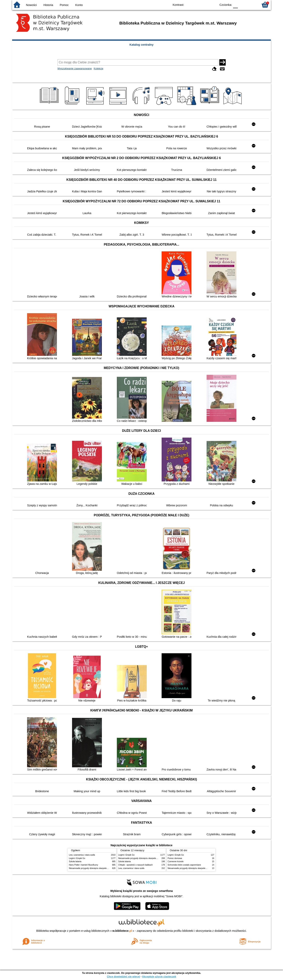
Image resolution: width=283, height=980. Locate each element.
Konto (79, 5)
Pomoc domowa (175, 858)
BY (213, 4)
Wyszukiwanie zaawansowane (75, 68)
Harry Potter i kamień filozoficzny (83, 865)
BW (197, 4)
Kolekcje (99, 68)
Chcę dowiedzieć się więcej (123, 977)
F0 (235, 4)
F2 (251, 4)
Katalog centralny (142, 45)
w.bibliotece (122, 931)
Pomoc (64, 5)
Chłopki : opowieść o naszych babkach (135, 865)
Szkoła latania (75, 861)
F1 (242, 4)
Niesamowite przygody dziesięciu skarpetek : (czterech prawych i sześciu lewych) (105, 868)
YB (205, 4)
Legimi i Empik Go (77, 858)
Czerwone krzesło (176, 861)
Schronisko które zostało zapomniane (184, 865)
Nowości (31, 5)
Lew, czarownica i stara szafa (82, 855)
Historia (48, 5)
